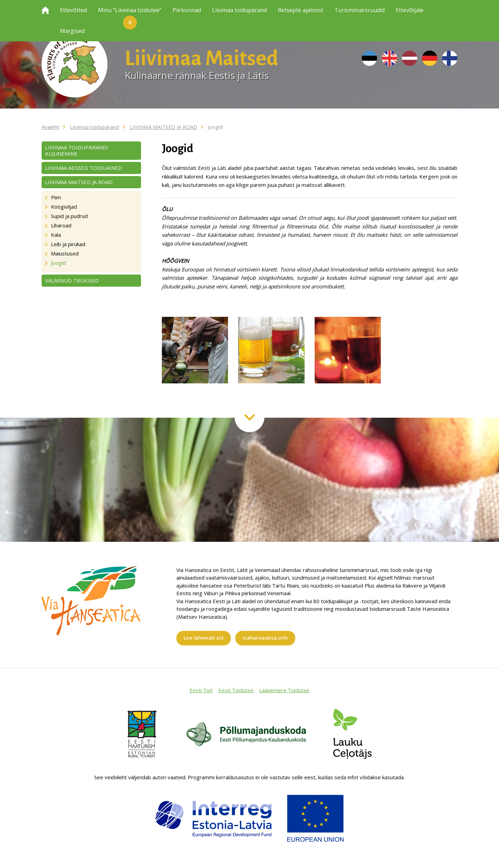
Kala (56, 235)
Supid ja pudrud (69, 216)
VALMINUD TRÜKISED (72, 280)
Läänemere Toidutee (284, 690)
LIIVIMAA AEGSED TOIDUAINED (84, 168)
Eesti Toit (201, 690)
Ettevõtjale (410, 10)
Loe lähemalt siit (204, 638)
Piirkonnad (187, 10)
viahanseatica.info (265, 638)
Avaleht (50, 127)
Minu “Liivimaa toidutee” (130, 14)
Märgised (72, 31)
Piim (56, 197)
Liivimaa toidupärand (239, 10)
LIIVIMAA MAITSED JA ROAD (163, 127)
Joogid (215, 127)
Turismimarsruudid (360, 10)
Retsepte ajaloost (301, 10)
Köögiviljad (64, 207)
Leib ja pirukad (68, 244)
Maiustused (65, 253)
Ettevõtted (73, 10)
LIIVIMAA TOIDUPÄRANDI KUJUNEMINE (77, 150)
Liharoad (61, 225)
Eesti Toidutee (236, 690)
